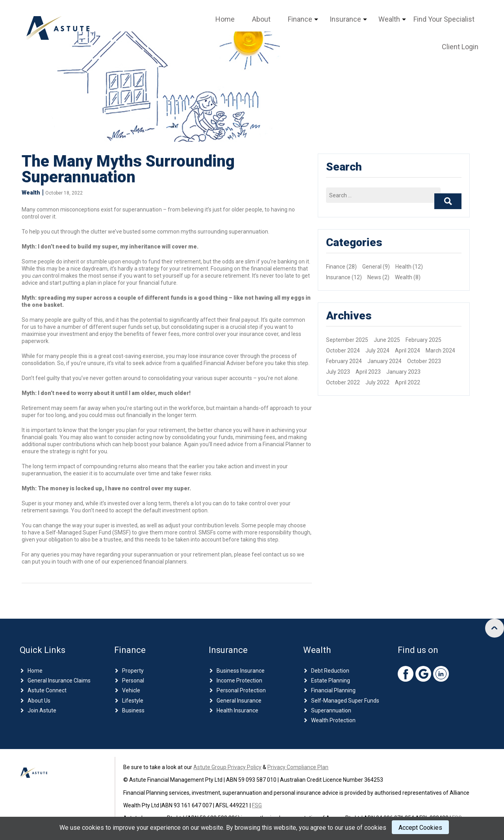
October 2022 (343, 382)
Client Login (460, 47)
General (372, 267)
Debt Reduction (330, 671)
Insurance (345, 19)
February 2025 (423, 340)
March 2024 (440, 350)
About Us (39, 701)
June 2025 (387, 340)
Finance (300, 19)
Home (225, 19)
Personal (133, 681)
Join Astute (42, 710)
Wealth (389, 19)
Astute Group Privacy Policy (227, 767)
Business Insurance (241, 671)
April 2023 (368, 372)
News (374, 277)
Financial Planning (333, 690)
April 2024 (408, 350)
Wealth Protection (333, 720)
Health (403, 267)
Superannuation (331, 710)
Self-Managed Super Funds (345, 701)
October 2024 (343, 350)
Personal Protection (241, 690)
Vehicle (131, 690)
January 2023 (403, 372)
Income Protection (239, 681)
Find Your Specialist (444, 19)
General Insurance (239, 701)
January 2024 (384, 361)
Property (133, 671)
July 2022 (377, 382)
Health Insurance (237, 710)
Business (133, 710)
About (261, 19)
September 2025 (347, 340)
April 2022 (408, 382)
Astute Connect (47, 690)
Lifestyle (133, 701)
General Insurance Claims (59, 681)
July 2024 (377, 350)
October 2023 (424, 361)
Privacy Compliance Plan (298, 767)
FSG (257, 805)
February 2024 (344, 361)
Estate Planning (331, 681)
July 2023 (338, 372)
